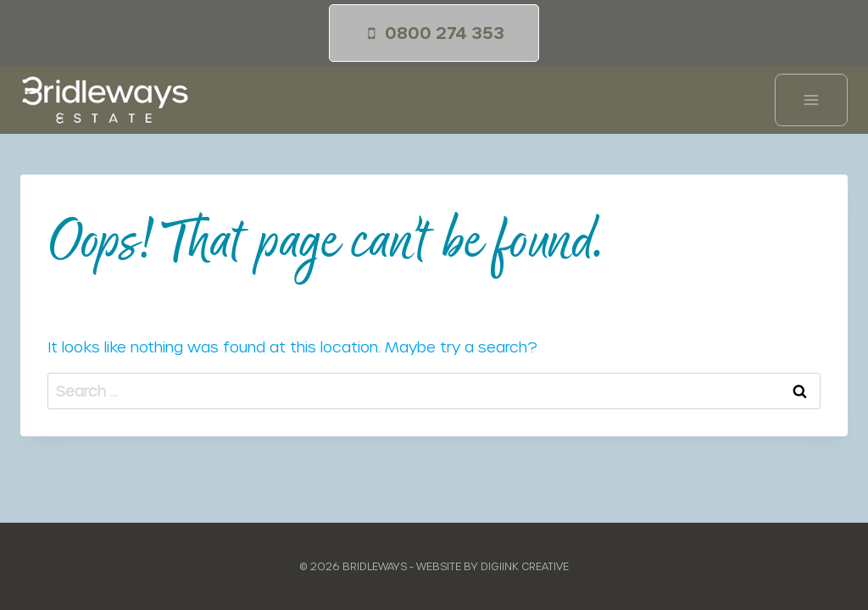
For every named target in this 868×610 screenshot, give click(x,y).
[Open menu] (811, 100)
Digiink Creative (525, 566)
